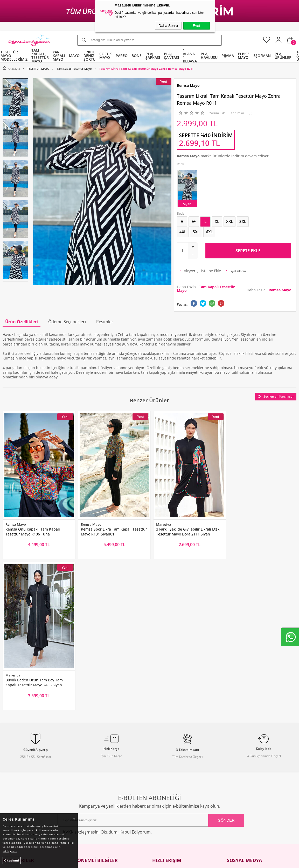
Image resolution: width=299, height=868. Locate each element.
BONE (137, 56)
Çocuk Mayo (13, 763)
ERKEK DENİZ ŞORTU (89, 56)
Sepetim (159, 763)
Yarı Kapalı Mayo (17, 733)
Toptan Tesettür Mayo (96, 723)
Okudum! (12, 860)
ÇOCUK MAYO (106, 56)
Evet (196, 26)
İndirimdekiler (165, 743)
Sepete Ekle (248, 251)
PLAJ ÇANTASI (171, 56)
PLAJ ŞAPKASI (153, 56)
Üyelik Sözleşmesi (93, 743)
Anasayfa (160, 723)
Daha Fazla (206, 289)
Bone (7, 753)
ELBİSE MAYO (244, 56)
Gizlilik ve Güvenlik (93, 772)
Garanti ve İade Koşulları (99, 763)
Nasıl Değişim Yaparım (97, 782)
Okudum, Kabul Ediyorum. (105, 679)
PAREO (122, 56)
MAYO (74, 56)
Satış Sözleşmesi (92, 753)
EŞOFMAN (262, 56)
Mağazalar (161, 772)
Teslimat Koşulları (93, 733)
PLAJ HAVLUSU (209, 56)
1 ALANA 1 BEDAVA (190, 56)
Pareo (8, 743)
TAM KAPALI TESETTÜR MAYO (40, 56)
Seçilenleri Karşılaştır (276, 396)
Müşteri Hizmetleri (168, 753)
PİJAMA (228, 56)
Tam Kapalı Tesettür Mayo (25, 723)
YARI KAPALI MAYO (59, 56)
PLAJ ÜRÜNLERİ (284, 56)
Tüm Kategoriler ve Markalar (27, 772)
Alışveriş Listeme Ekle (200, 271)
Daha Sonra (168, 26)
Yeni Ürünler (163, 733)
